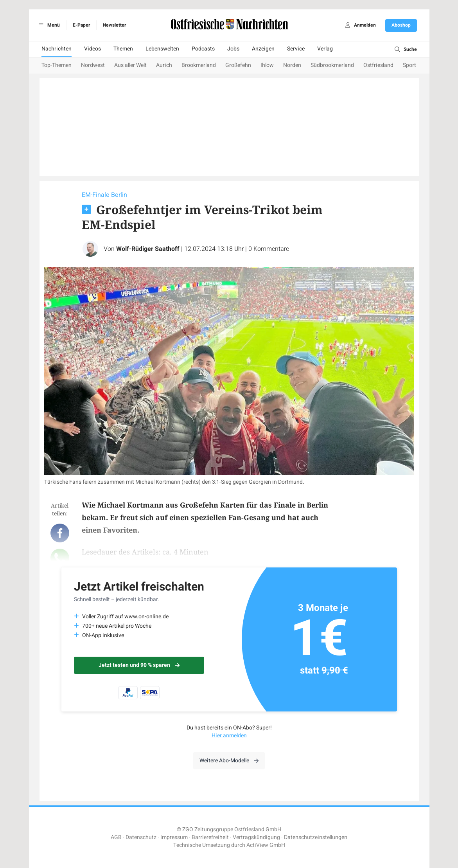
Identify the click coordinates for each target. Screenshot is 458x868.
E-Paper (81, 25)
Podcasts (203, 49)
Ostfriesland (378, 65)
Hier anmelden (229, 736)
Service (296, 49)
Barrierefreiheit (210, 837)
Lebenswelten (162, 49)
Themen (123, 49)
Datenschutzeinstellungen (316, 837)
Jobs (233, 49)
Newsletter (114, 25)
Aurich (164, 65)
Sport (410, 65)
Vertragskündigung (256, 837)
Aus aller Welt (130, 65)
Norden (292, 65)
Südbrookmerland (332, 65)
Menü (48, 25)
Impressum (174, 837)
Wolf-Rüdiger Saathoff (148, 249)
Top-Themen (57, 65)
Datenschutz (141, 837)
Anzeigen (263, 49)
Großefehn (238, 65)
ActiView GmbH (266, 845)
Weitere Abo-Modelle (229, 761)
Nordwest (93, 65)
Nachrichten (57, 49)
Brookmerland (199, 65)
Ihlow (267, 65)
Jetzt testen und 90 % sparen (139, 665)
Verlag (325, 49)
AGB (116, 837)
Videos (92, 49)
